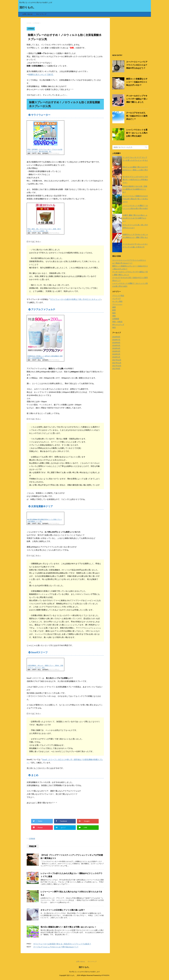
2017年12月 (117, 360)
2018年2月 (116, 354)
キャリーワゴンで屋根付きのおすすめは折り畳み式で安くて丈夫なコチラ (135, 199)
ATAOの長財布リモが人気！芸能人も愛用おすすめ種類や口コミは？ (135, 189)
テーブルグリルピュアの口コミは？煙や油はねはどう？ (56, 947)
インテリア (117, 298)
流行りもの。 (28, 8)
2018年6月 (116, 343)
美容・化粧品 (117, 322)
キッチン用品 (117, 301)
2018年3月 (116, 351)
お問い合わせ (28, 14)
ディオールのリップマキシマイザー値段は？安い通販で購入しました (137, 99)
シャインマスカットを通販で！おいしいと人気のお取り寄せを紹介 (137, 133)
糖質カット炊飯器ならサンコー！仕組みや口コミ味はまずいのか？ (137, 82)
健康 (114, 307)
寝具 (114, 313)
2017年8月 (116, 369)
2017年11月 (117, 363)
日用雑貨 (32, 839)
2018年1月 (116, 357)
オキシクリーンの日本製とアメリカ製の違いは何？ (63, 910)
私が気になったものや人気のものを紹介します (85, 972)
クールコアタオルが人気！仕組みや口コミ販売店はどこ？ (137, 116)
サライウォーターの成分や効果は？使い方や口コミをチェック (76, 299)
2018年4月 (116, 348)
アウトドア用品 (118, 296)
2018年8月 (116, 337)
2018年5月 (116, 345)
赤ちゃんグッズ (118, 324)
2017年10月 (117, 366)
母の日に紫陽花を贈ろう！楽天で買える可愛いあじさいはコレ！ (69, 927)
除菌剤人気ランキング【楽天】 (41, 74)
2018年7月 (116, 340)
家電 (114, 310)
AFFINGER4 (105, 975)
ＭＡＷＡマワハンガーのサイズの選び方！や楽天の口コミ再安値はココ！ (135, 180)
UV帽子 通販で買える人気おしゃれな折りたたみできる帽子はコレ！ (135, 218)
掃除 (114, 316)
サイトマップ (41, 14)
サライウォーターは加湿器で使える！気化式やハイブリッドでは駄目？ (62, 944)
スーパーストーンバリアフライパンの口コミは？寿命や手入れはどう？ (137, 65)
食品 (114, 327)
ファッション (117, 304)
